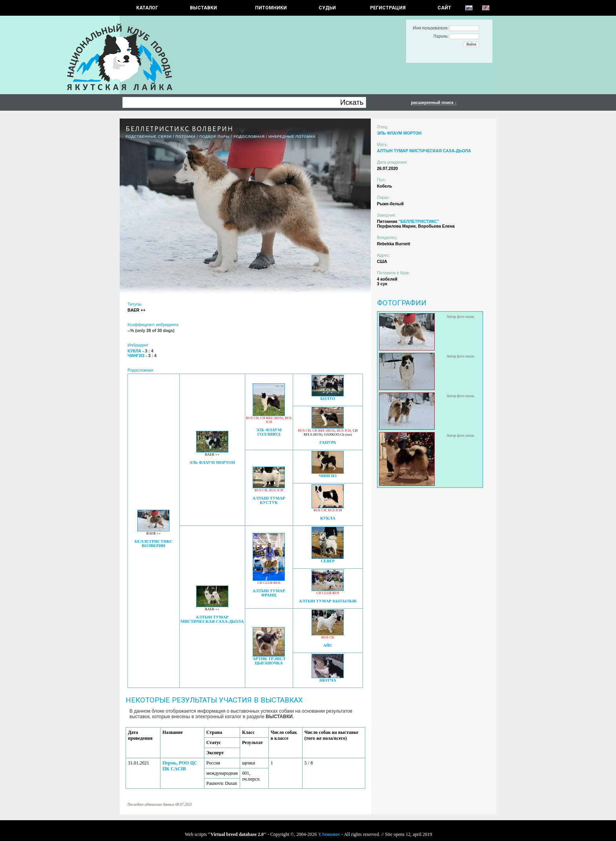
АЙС (328, 645)
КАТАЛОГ (147, 8)
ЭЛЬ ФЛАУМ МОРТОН (212, 462)
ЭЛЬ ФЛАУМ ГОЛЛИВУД (269, 432)
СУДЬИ (327, 8)
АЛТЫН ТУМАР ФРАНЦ (269, 593)
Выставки (203, 8)
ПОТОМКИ (185, 137)
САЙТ (444, 8)
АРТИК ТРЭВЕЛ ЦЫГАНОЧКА (269, 661)
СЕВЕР (328, 561)
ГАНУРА (328, 442)
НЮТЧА (328, 680)
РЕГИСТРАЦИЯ (388, 8)
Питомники (271, 8)
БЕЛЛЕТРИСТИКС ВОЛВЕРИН (154, 544)
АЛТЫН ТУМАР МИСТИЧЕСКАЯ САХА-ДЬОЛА (212, 619)
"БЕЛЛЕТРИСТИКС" (419, 221)
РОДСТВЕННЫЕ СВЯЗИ (149, 137)
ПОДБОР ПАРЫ (214, 137)
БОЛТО (328, 399)
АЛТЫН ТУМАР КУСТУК (269, 500)
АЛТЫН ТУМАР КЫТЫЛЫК (328, 601)
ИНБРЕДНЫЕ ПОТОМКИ (292, 137)
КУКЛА (328, 518)
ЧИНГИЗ (328, 476)
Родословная (249, 137)
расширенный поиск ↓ (434, 102)
